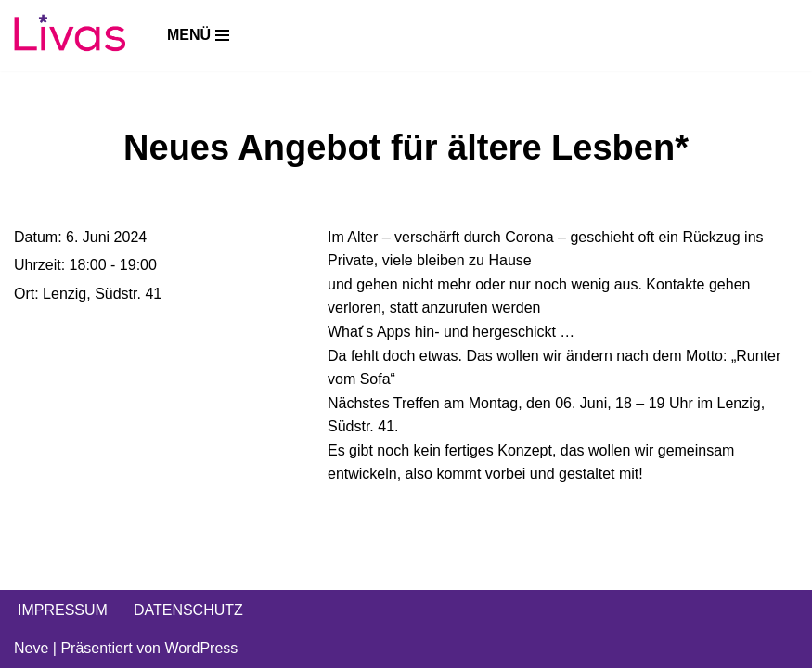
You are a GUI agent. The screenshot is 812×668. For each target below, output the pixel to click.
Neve (31, 648)
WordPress (201, 648)
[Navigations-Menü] (198, 35)
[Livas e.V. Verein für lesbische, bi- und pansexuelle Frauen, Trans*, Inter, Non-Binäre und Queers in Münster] (70, 36)
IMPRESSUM (63, 610)
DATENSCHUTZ (188, 610)
